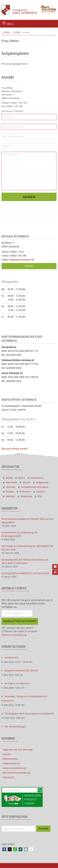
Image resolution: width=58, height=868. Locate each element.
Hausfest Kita (12, 658)
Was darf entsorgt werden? (15, 449)
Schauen (39, 492)
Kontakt (29, 266)
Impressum (9, 777)
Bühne (20, 478)
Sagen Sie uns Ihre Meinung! (18, 750)
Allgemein (17, 32)
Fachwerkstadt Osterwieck (33, 487)
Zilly (38, 496)
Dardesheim (35, 478)
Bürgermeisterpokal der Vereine (21, 670)
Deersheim (10, 482)
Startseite (6, 32)
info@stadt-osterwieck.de (22, 260)
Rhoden (8, 492)
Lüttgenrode (41, 482)
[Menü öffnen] (4, 23)
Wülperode (25, 496)
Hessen (25, 482)
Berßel (8, 478)
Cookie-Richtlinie (11, 763)
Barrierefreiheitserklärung (16, 773)
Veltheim (9, 496)
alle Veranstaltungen (15, 726)
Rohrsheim (24, 492)
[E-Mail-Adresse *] (17, 613)
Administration (11, 759)
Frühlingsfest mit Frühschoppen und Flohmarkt (29, 714)
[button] (4, 849)
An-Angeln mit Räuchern (17, 683)
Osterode (9, 487)
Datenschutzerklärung (14, 635)
